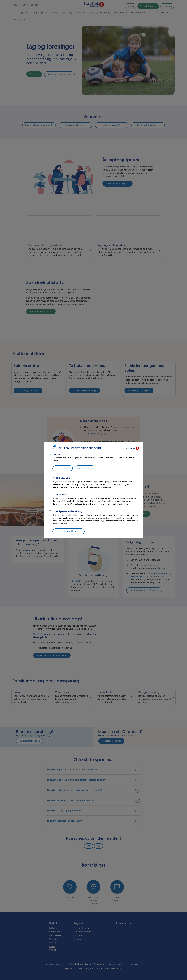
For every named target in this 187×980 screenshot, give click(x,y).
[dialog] (94, 490)
